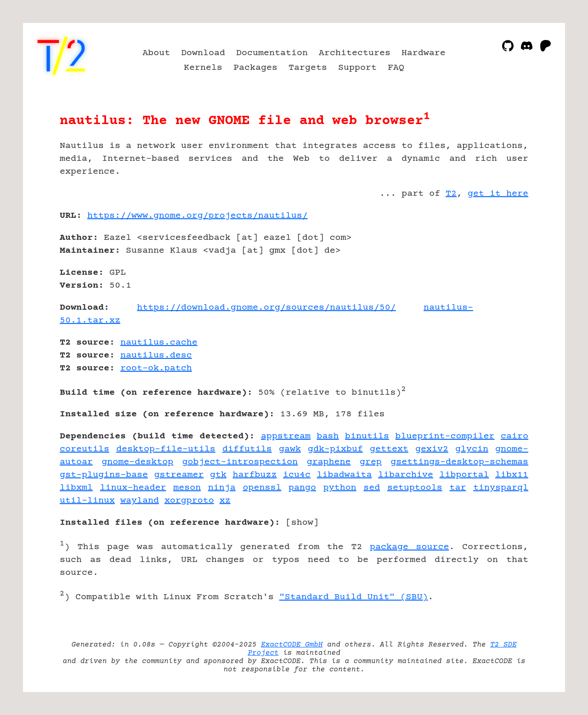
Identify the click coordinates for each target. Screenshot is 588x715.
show (302, 523)
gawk (290, 449)
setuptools (415, 488)
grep (371, 462)
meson (187, 488)
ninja (222, 488)
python (340, 488)
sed (372, 488)
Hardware (424, 53)
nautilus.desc (156, 355)
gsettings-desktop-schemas (459, 462)
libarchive (406, 475)
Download (203, 53)
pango (302, 488)
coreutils (85, 449)
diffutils (247, 449)
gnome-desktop (137, 462)
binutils (367, 436)
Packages (255, 68)
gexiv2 (432, 449)
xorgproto (189, 501)
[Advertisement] (501, 269)
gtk (218, 475)
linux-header (133, 488)
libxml (76, 488)
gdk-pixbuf (335, 449)
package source (410, 547)
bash (328, 436)
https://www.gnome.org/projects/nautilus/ (198, 216)
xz (225, 501)
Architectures (355, 53)
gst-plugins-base (104, 475)
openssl (262, 488)
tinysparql (501, 488)
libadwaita (345, 475)
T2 (451, 194)
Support (357, 68)
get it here (498, 194)
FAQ (396, 68)
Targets (308, 68)
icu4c (297, 475)
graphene (329, 462)
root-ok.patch (156, 368)
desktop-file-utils (166, 449)
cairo (514, 436)
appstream (286, 436)
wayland (140, 501)
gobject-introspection (240, 462)
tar (458, 488)
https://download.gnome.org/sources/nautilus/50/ (266, 308)
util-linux (87, 501)
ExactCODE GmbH (292, 645)
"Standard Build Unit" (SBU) (354, 597)
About (156, 53)
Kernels (203, 68)
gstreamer (179, 475)
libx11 (512, 475)
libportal (464, 475)
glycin (472, 449)
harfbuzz (254, 475)
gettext (389, 449)
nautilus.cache (159, 343)
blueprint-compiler (445, 436)
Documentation (272, 53)
